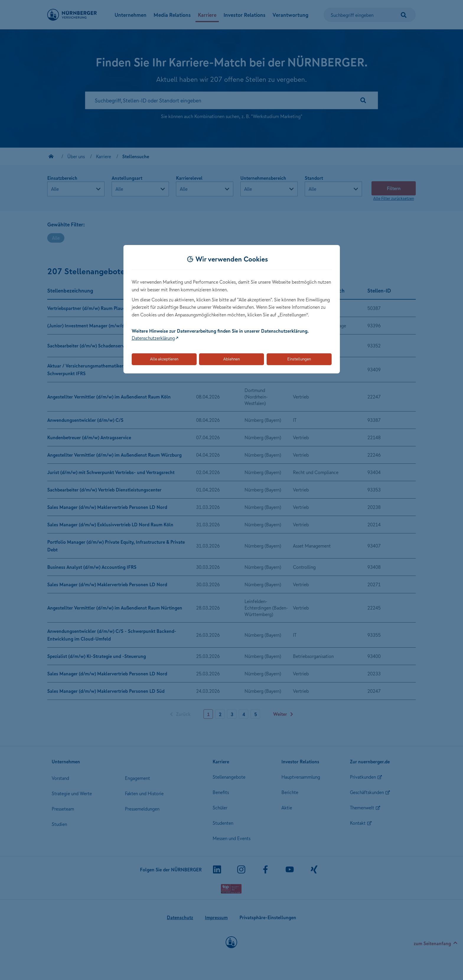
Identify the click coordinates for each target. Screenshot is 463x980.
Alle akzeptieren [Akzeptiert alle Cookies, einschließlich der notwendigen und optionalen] (164, 359)
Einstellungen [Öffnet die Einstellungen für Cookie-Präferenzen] (299, 359)
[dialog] (232, 309)
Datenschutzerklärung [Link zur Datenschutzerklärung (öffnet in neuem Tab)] (153, 338)
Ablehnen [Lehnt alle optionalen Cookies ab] (231, 359)
